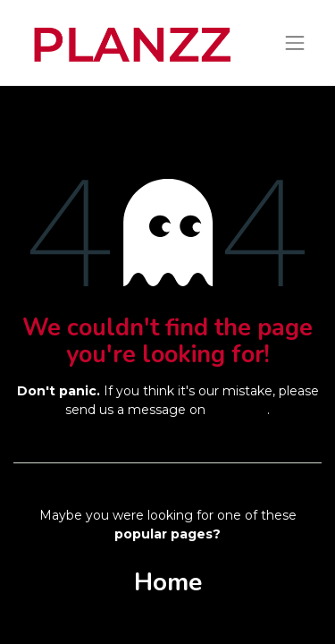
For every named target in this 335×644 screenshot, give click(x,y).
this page (238, 410)
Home (168, 582)
